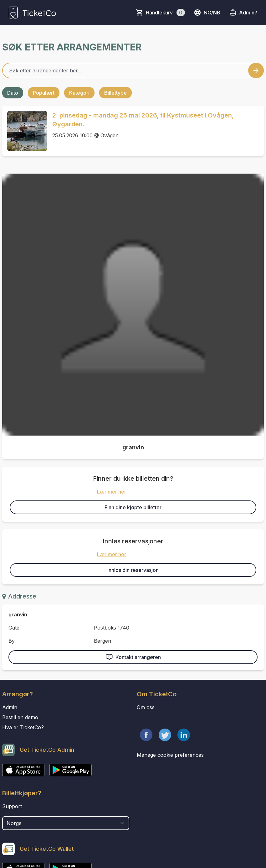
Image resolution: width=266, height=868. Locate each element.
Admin (10, 707)
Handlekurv (165, 13)
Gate (14, 628)
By (12, 641)
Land (9, 813)
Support (12, 806)
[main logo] (32, 13)
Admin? (248, 13)
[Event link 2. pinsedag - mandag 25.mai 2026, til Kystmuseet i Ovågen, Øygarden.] (25, 131)
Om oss (146, 707)
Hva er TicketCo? (23, 727)
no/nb (207, 13)
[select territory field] (66, 823)
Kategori (79, 93)
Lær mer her (112, 492)
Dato (13, 93)
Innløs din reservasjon (133, 570)
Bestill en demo (20, 717)
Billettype (115, 93)
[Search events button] (256, 71)
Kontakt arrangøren (133, 657)
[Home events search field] (133, 71)
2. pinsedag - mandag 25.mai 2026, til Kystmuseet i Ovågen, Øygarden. (143, 120)
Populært (44, 93)
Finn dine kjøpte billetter (133, 507)
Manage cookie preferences (170, 755)
